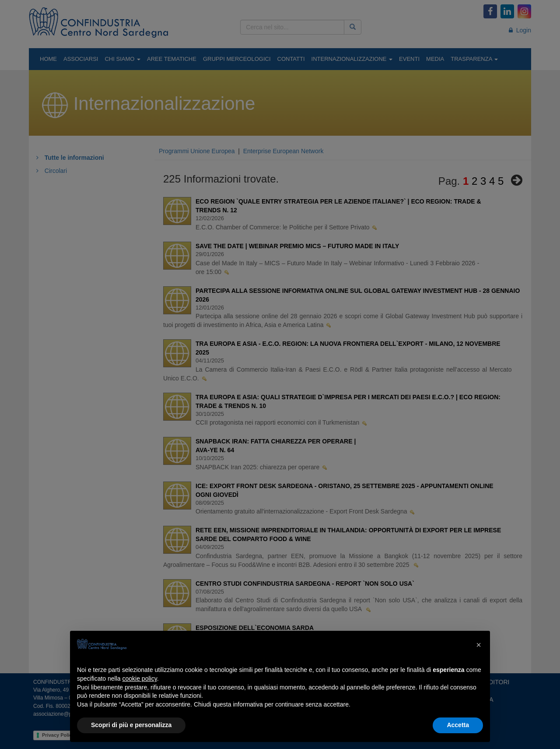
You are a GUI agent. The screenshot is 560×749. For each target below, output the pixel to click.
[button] (479, 645)
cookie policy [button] (140, 679)
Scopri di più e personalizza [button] (131, 725)
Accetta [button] (458, 725)
